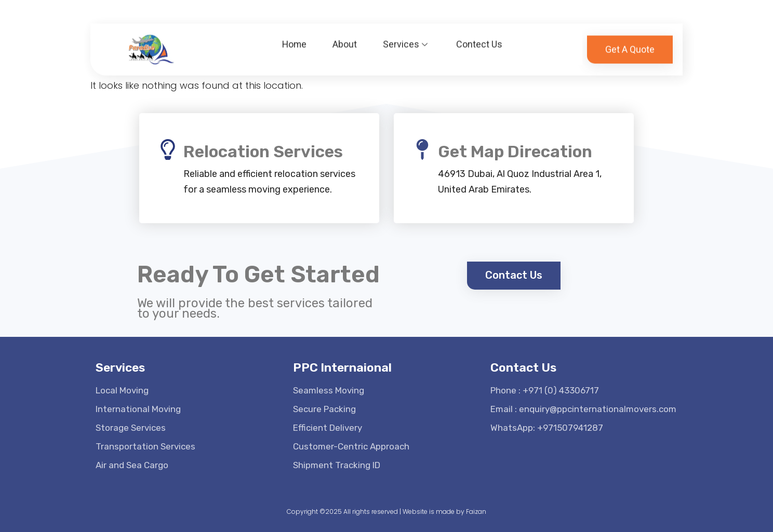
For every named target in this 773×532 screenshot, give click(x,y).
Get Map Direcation (515, 152)
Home (294, 40)
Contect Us (480, 40)
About (345, 40)
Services (407, 40)
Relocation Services (263, 152)
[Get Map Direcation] (422, 149)
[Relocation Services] (168, 149)
